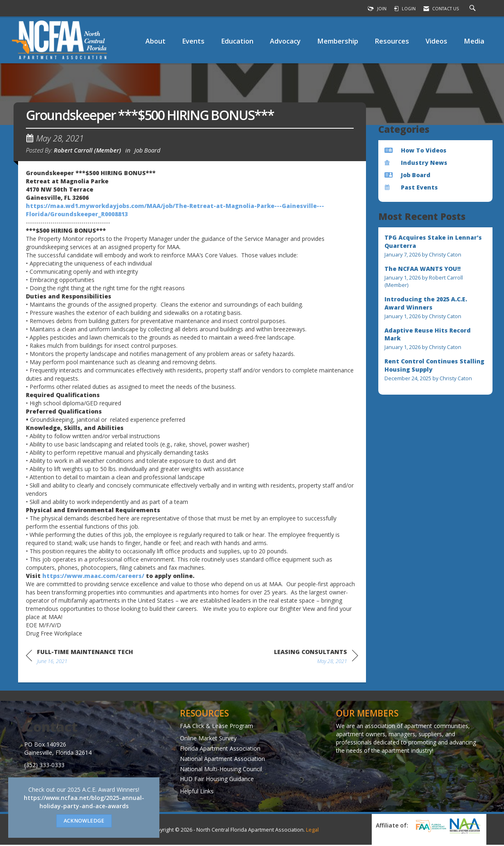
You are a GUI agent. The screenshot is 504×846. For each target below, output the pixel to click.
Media (474, 41)
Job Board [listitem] (407, 175)
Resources (392, 41)
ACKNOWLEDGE (84, 821)
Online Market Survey (208, 739)
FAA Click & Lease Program (216, 727)
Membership (338, 41)
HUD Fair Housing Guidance (217, 780)
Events (193, 41)
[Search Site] (474, 9)
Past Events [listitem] (411, 187)
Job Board (147, 151)
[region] (316, 659)
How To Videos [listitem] (415, 150)
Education (237, 41)
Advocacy (285, 41)
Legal (312, 831)
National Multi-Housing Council (221, 770)
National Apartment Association (222, 759)
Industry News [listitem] (416, 163)
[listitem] (435, 246)
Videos (436, 41)
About (155, 41)
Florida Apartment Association (220, 749)
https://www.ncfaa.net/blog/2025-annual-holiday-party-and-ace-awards (84, 802)
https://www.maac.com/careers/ (93, 577)
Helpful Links (197, 792)
